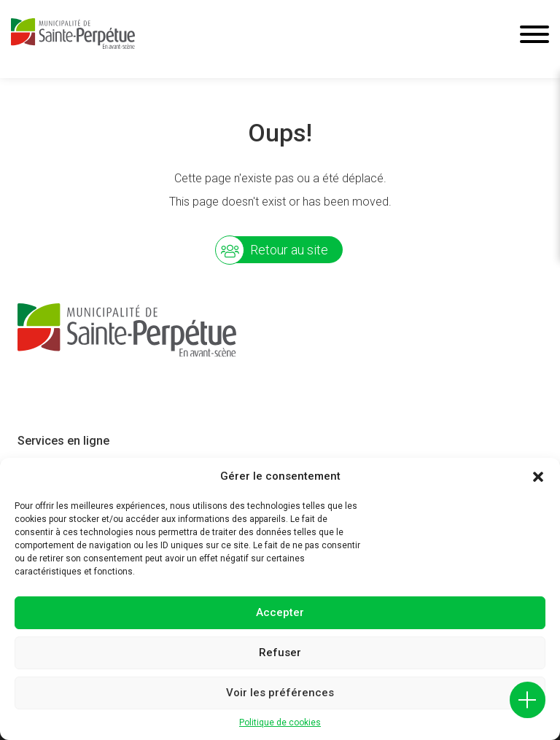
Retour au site (289, 250)
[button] (538, 477)
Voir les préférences (280, 693)
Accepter (280, 612)
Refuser (280, 653)
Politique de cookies (280, 723)
